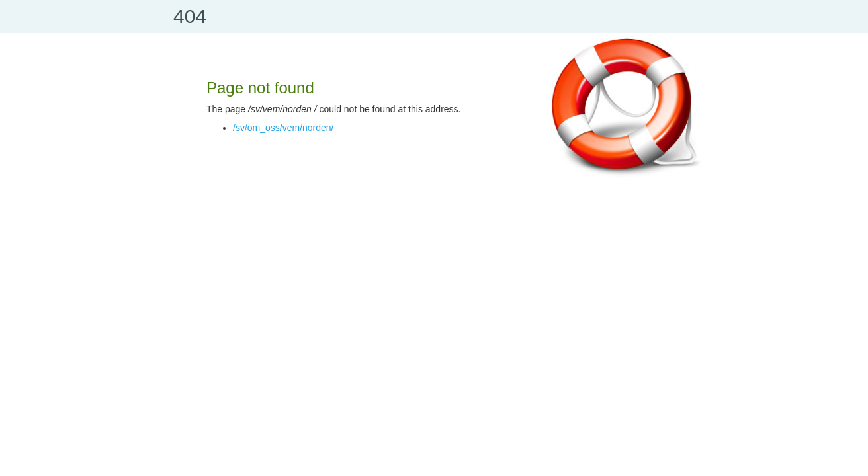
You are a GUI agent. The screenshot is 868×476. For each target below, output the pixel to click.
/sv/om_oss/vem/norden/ (283, 128)
